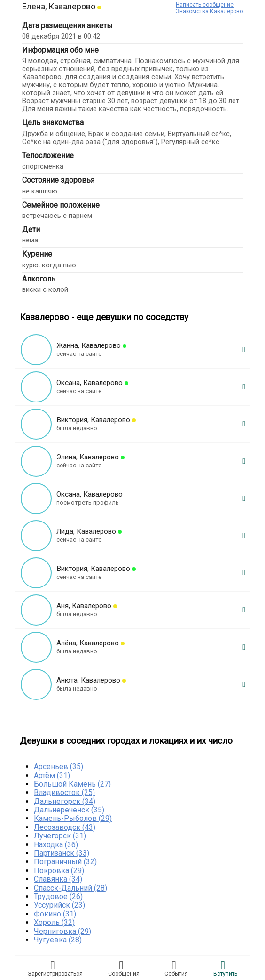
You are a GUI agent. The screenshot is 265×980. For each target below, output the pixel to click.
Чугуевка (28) (58, 940)
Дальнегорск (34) (65, 801)
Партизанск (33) (62, 853)
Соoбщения (124, 968)
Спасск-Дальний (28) (70, 888)
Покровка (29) (59, 871)
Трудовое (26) (58, 896)
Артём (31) (52, 775)
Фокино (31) (55, 914)
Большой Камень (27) (72, 784)
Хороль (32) (54, 922)
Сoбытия (176, 968)
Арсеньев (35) (58, 767)
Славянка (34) (58, 879)
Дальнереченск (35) (69, 810)
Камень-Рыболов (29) (73, 818)
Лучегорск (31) (60, 836)
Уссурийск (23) (59, 905)
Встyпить (225, 968)
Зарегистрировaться (55, 968)
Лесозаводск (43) (65, 827)
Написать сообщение (205, 5)
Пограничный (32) (65, 862)
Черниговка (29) (62, 931)
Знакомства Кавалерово (209, 11)
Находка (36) (56, 845)
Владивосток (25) (64, 792)
